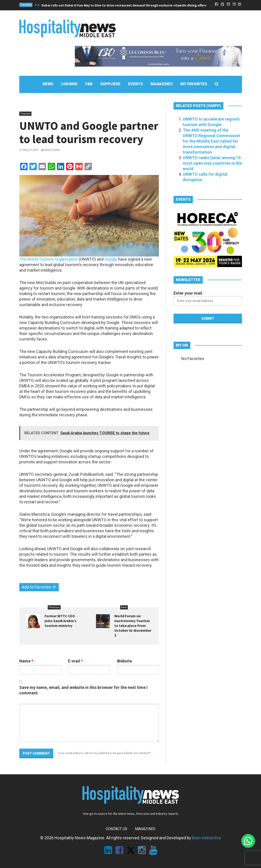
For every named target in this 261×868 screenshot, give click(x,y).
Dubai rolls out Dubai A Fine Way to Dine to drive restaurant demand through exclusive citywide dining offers (124, 5)
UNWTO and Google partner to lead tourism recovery (89, 132)
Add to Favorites (39, 587)
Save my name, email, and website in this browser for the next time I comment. (83, 690)
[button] (248, 841)
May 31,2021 (31, 150)
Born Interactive (207, 838)
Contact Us (116, 829)
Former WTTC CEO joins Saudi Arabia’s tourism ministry (60, 621)
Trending (26, 5)
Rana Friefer (51, 150)
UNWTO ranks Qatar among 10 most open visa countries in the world (212, 163)
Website (124, 661)
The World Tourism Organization (49, 259)
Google (111, 259)
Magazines (145, 829)
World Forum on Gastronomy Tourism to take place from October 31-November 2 (133, 626)
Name (26, 661)
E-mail (75, 661)
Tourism (25, 114)
